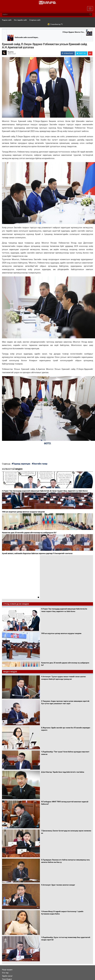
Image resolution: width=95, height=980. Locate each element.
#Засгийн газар (40, 464)
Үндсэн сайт (7, 20)
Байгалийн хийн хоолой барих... (27, 37)
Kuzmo (11, 52)
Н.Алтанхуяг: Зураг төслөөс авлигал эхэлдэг (58, 885)
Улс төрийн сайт (20, 20)
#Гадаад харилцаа (21, 464)
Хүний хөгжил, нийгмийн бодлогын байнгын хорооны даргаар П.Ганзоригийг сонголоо (37, 553)
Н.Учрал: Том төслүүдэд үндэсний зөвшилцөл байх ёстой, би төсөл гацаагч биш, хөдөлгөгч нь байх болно (45, 491)
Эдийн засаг (7, 976)
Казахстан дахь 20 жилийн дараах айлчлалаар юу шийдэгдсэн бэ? (29, 533)
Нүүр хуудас (7, 970)
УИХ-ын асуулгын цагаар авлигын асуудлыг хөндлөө (23, 512)
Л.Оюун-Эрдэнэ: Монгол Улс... (74, 32)
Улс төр (5, 973)
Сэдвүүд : (7, 464)
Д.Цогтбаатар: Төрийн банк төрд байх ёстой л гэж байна (63, 772)
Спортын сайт (35, 20)
